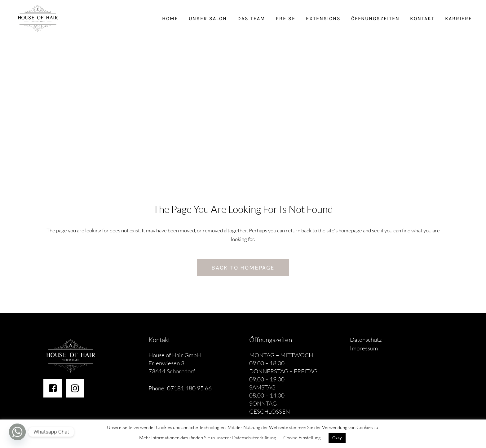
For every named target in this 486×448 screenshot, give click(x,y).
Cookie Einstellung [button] (302, 438)
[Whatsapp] (17, 432)
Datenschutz (366, 340)
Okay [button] (337, 438)
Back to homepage (243, 268)
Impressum (364, 348)
